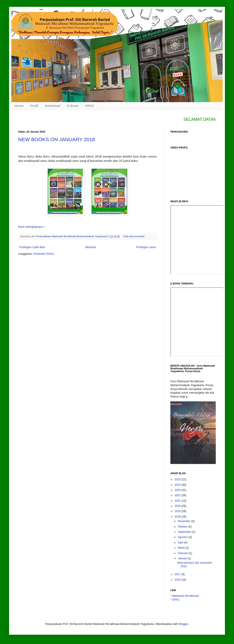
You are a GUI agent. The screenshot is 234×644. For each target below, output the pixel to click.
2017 (178, 574)
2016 (178, 580)
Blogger (183, 624)
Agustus (183, 537)
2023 (178, 490)
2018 (178, 517)
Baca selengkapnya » (31, 227)
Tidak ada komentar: (134, 236)
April (181, 543)
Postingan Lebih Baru (32, 247)
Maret (182, 548)
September (185, 532)
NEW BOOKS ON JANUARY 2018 (57, 139)
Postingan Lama (146, 247)
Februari (183, 553)
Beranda (91, 247)
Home (19, 106)
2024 (178, 485)
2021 (178, 501)
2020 (178, 506)
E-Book (73, 106)
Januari (183, 558)
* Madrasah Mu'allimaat (185, 596)
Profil (34, 106)
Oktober (183, 527)
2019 (178, 511)
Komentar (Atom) (44, 254)
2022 (178, 495)
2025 (178, 479)
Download (53, 106)
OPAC (90, 106)
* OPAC (175, 600)
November (185, 521)
